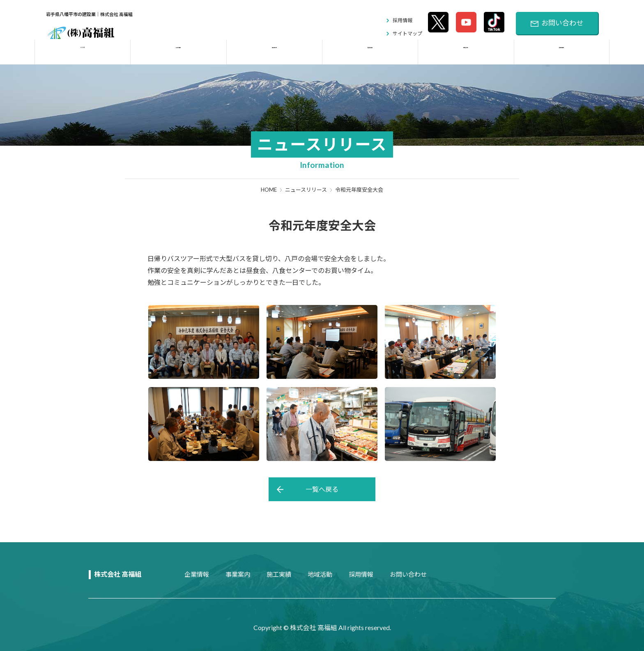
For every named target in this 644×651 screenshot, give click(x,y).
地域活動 (320, 574)
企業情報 (197, 574)
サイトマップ (407, 33)
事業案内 (238, 574)
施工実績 (279, 574)
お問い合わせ (557, 23)
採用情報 (402, 20)
